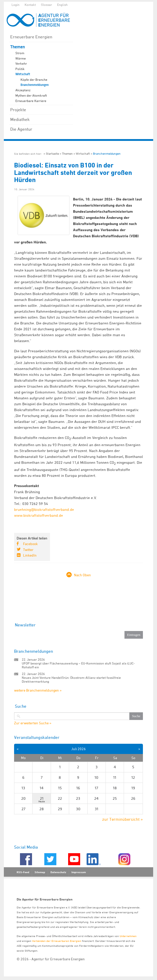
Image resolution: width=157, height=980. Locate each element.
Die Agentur (21, 129)
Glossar (46, 5)
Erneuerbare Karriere (31, 101)
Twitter (28, 550)
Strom (20, 53)
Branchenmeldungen (35, 85)
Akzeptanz (23, 90)
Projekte (18, 110)
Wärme (21, 58)
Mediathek (20, 119)
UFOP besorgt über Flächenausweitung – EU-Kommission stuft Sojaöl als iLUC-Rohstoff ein (78, 665)
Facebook (30, 544)
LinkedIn (30, 555)
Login (15, 5)
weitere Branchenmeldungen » (38, 690)
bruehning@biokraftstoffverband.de (44, 509)
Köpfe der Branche (34, 80)
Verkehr (21, 63)
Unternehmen (128, 936)
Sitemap (40, 872)
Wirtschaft (23, 74)
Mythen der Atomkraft (31, 95)
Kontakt (30, 5)
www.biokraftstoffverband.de (39, 515)
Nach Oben (82, 575)
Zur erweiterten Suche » (33, 723)
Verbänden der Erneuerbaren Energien (57, 941)
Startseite (52, 154)
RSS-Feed (23, 872)
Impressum (79, 872)
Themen (18, 47)
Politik (20, 69)
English (62, 5)
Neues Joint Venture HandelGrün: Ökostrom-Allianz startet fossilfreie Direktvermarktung (71, 679)
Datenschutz (58, 872)
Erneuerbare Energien (31, 37)
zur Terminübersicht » (123, 819)
